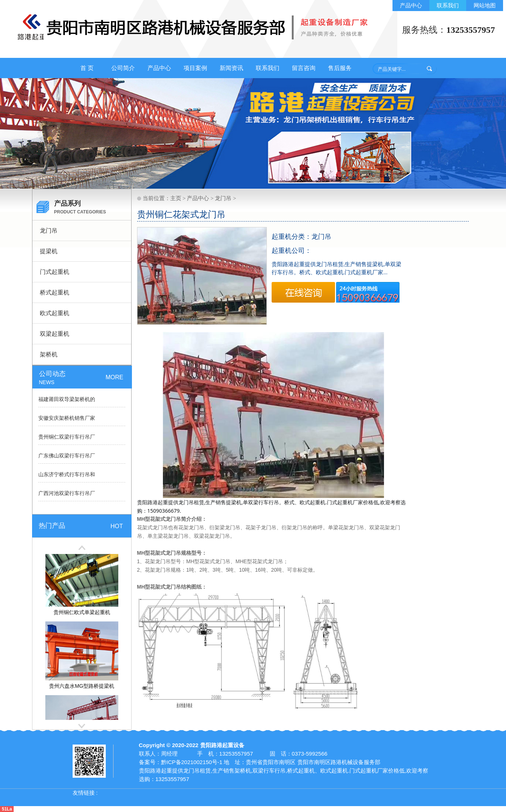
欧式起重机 (55, 313)
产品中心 (411, 5)
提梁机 (49, 251)
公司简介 (123, 68)
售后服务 (340, 68)
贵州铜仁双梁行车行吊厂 (67, 437)
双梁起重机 (55, 334)
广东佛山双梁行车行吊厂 (67, 456)
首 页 (87, 68)
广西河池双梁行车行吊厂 (67, 493)
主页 (176, 198)
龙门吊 (49, 231)
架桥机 (49, 354)
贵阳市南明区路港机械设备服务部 (339, 762)
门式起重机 (55, 272)
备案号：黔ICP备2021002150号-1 (181, 762)
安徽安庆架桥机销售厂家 (67, 418)
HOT (117, 526)
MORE (115, 377)
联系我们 (448, 5)
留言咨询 (304, 68)
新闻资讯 (231, 68)
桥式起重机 (55, 292)
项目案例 (195, 68)
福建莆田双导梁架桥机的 (67, 399)
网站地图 (485, 5)
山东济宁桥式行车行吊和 (67, 475)
